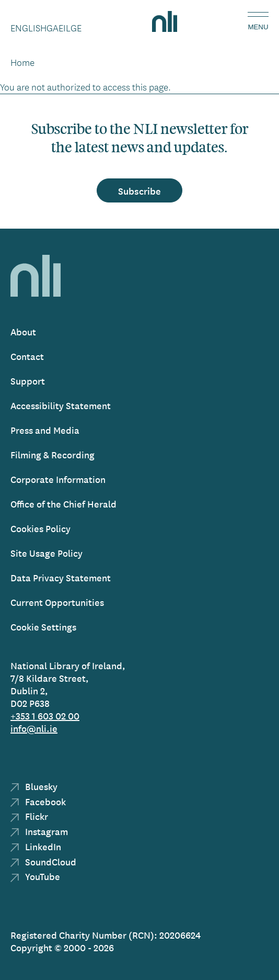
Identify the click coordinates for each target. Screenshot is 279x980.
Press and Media (45, 430)
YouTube (35, 876)
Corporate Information (58, 479)
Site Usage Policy (47, 553)
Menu (258, 27)
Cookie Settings (43, 627)
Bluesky (34, 786)
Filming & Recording (53, 454)
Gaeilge (64, 28)
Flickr (29, 816)
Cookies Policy (40, 528)
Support (28, 381)
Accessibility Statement (61, 405)
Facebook (38, 801)
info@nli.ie (34, 728)
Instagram (39, 831)
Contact (27, 356)
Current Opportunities (57, 602)
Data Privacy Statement (61, 577)
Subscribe (140, 190)
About (23, 331)
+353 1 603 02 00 (45, 716)
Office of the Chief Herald (63, 504)
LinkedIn (36, 846)
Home (22, 62)
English (28, 28)
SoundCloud (43, 861)
